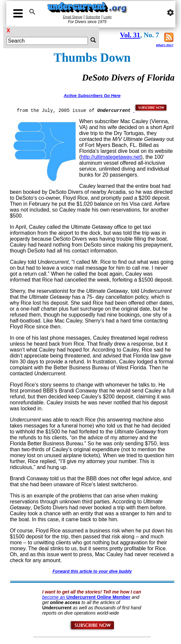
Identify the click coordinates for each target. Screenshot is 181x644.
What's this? (165, 45)
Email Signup (72, 17)
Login (107, 17)
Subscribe (93, 17)
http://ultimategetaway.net (111, 157)
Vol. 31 (130, 35)
